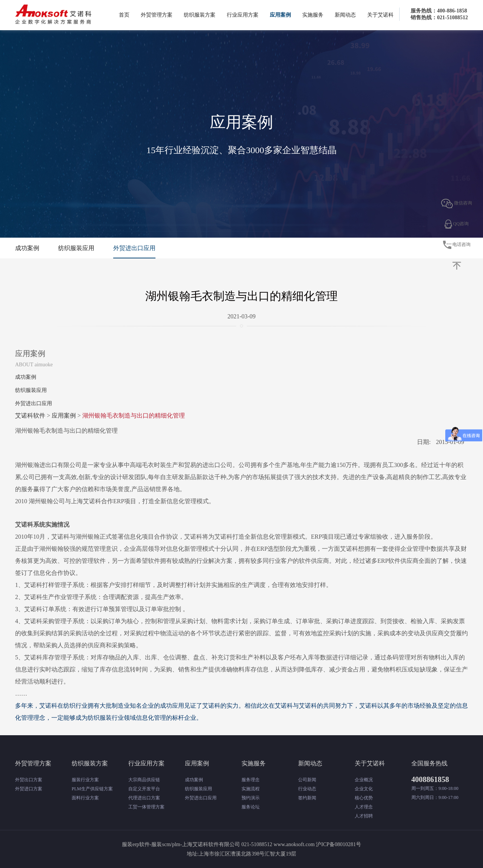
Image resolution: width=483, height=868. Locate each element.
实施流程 (251, 789)
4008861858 (430, 779)
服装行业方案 (85, 780)
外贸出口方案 (29, 780)
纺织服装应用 (76, 248)
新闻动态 (345, 15)
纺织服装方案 (200, 15)
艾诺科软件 (30, 416)
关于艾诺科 (380, 15)
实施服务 (313, 15)
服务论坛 (251, 807)
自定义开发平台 (144, 789)
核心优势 (364, 798)
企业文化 (364, 789)
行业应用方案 (243, 15)
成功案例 (27, 248)
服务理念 (251, 780)
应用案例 (280, 15)
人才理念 (364, 807)
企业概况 (364, 780)
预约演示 (251, 798)
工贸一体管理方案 (146, 807)
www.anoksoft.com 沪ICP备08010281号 (317, 844)
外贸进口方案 (29, 789)
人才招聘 (364, 816)
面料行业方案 (85, 798)
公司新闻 (307, 780)
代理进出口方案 (144, 798)
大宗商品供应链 (144, 780)
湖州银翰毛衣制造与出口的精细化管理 (134, 416)
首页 (124, 15)
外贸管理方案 (157, 15)
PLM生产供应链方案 (92, 789)
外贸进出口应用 (134, 248)
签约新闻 (307, 798)
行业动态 (307, 789)
